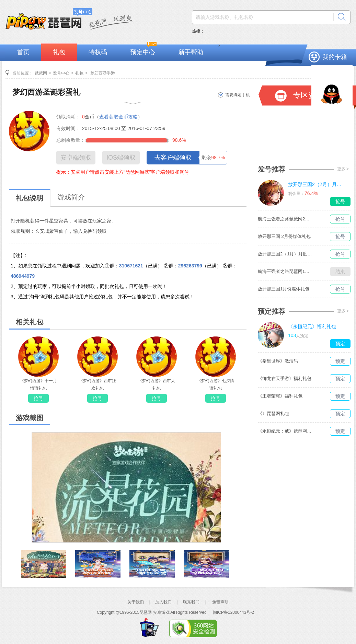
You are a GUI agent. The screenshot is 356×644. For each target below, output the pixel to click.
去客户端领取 (173, 158)
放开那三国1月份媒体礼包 (284, 289)
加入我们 (163, 602)
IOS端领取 (121, 158)
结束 (340, 272)
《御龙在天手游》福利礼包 (285, 378)
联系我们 (191, 602)
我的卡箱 (335, 57)
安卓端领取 (76, 158)
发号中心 (61, 73)
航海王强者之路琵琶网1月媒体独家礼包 (285, 271)
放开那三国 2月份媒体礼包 (284, 236)
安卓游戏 (161, 612)
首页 (23, 52)
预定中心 (143, 52)
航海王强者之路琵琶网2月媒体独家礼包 (285, 219)
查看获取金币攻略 (118, 117)
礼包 (59, 52)
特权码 (98, 52)
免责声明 (220, 602)
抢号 (38, 398)
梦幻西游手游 (102, 73)
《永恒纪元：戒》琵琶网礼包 (285, 431)
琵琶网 (41, 73)
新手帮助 (191, 52)
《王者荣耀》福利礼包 (280, 396)
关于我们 (136, 602)
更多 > (343, 169)
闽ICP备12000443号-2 (233, 612)
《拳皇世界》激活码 (278, 361)
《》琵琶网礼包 (273, 413)
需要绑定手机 (238, 95)
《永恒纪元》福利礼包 (312, 326)
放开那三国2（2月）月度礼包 (315, 184)
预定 (340, 344)
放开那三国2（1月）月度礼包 (285, 254)
